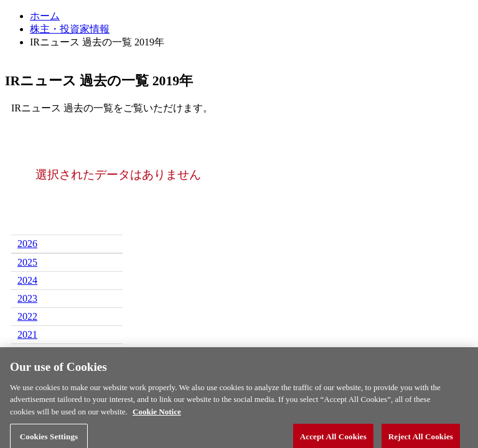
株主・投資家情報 (70, 29)
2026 (27, 244)
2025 (27, 262)
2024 (27, 280)
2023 (27, 298)
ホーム (45, 16)
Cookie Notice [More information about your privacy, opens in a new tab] (157, 415)
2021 (27, 334)
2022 (27, 316)
